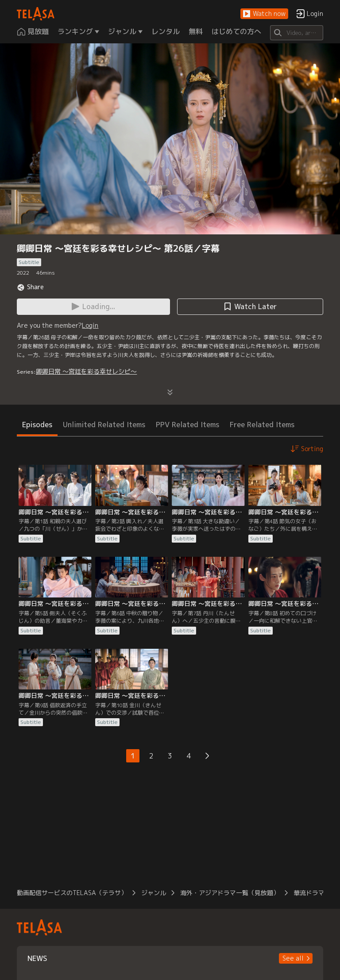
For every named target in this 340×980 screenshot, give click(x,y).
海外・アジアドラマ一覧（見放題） (230, 893)
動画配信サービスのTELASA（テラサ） (72, 893)
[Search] (296, 33)
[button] (264, 14)
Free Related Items (262, 425)
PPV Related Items (187, 425)
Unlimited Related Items (104, 425)
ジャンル (154, 893)
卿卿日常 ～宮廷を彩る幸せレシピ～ (86, 371)
